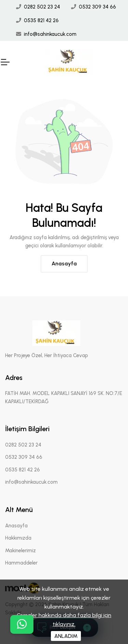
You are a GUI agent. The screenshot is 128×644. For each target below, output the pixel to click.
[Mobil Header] (5, 62)
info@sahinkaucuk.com (50, 34)
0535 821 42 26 (41, 20)
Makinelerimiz (20, 551)
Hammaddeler (21, 563)
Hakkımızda (18, 538)
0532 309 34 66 (97, 7)
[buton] (22, 624)
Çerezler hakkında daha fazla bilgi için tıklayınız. (64, 620)
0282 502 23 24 (42, 7)
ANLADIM (66, 636)
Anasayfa (64, 264)
